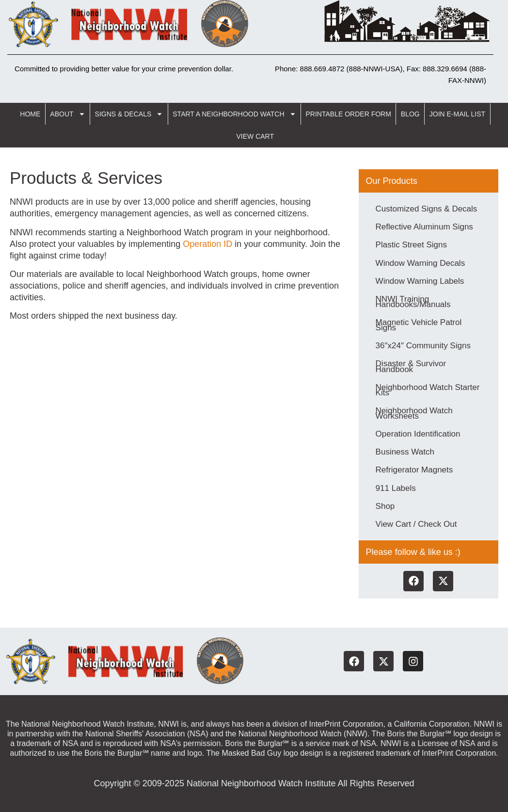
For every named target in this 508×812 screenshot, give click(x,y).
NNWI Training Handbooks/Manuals (413, 301)
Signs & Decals (129, 114)
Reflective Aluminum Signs (424, 227)
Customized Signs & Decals (427, 209)
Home (30, 114)
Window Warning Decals (421, 263)
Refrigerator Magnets (414, 469)
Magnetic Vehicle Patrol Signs (419, 325)
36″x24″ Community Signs (423, 345)
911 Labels (396, 487)
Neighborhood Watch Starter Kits (428, 389)
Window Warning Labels (420, 281)
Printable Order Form (349, 114)
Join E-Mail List (457, 114)
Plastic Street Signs (411, 245)
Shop (385, 505)
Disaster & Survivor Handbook (411, 366)
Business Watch (405, 451)
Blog (410, 114)
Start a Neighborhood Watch (234, 114)
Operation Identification (418, 433)
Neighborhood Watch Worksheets (414, 412)
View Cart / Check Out (416, 523)
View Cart (255, 136)
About (67, 114)
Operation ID (207, 244)
